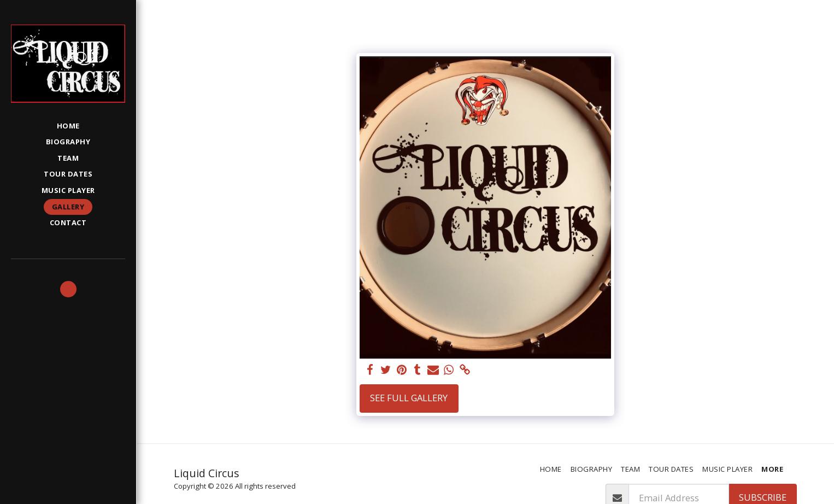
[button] (68, 289)
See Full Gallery (409, 398)
